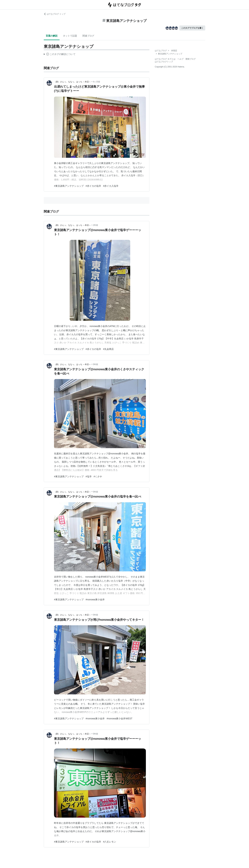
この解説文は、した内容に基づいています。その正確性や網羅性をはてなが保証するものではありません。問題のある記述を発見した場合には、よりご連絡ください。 (60, 55)
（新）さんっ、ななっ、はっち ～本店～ (72, 82)
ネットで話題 (70, 36)
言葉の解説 (52, 36)
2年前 (96, 225)
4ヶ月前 (97, 82)
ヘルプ (181, 59)
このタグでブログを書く (192, 28)
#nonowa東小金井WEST (120, 719)
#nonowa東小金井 (95, 600)
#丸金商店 (109, 349)
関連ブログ (88, 36)
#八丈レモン (110, 842)
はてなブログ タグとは (165, 59)
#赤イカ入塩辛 (111, 186)
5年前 (96, 364)
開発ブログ (191, 59)
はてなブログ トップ (55, 14)
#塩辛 (89, 476)
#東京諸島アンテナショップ (69, 186)
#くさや (98, 476)
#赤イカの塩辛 (93, 186)
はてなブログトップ (164, 62)
